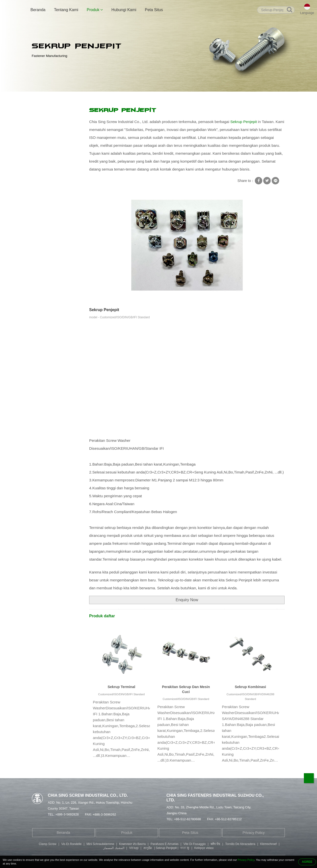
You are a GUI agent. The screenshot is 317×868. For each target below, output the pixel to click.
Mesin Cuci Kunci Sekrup (55, 137)
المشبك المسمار (114, 848)
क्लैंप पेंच (215, 844)
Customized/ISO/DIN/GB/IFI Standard (121, 694)
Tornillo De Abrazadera (240, 844)
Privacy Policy (254, 833)
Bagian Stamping (49, 214)
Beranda (38, 10)
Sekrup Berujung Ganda (54, 176)
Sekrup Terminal (121, 687)
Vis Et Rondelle (72, 844)
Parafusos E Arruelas (165, 844)
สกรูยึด (148, 848)
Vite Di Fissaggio (194, 844)
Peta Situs (154, 10)
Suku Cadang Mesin (51, 224)
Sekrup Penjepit (145, 97)
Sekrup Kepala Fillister (53, 195)
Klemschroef (268, 844)
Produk (95, 10)
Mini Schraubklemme (100, 844)
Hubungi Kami (124, 10)
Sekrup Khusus (47, 156)
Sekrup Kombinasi (250, 687)
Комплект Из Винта (132, 844)
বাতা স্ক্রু (185, 848)
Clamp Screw (47, 844)
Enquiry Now (187, 600)
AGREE (307, 862)
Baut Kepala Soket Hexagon (57, 185)
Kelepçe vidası (204, 848)
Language (307, 13)
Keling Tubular (46, 166)
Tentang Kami (66, 10)
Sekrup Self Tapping (51, 147)
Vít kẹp (134, 848)
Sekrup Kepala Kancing (53, 205)
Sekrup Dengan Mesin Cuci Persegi (102, 97)
